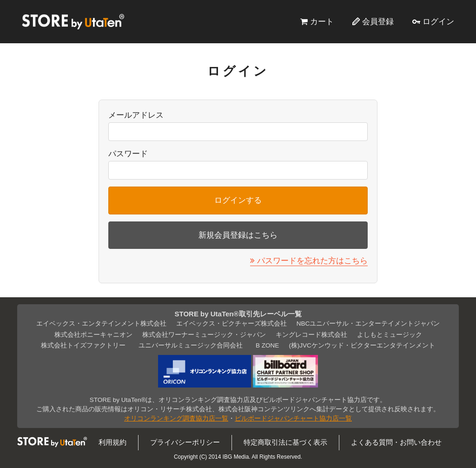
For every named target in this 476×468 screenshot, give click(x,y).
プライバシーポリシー (185, 442)
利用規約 (112, 442)
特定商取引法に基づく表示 (285, 442)
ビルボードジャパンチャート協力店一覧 (293, 418)
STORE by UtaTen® (73, 21)
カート (322, 21)
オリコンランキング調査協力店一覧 (176, 418)
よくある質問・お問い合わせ (396, 442)
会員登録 (378, 21)
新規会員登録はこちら (238, 235)
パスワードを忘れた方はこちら (312, 261)
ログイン (438, 21)
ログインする (238, 200)
